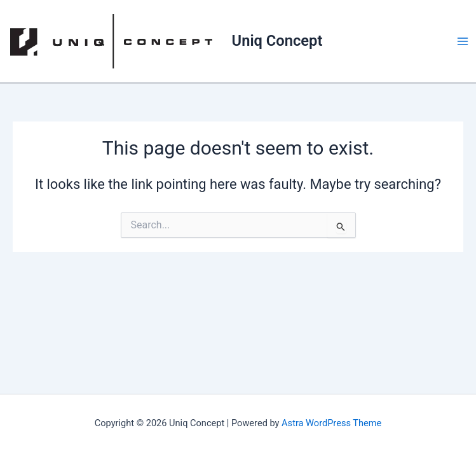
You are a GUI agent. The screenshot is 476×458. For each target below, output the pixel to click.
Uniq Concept (277, 41)
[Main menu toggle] (463, 41)
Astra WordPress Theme (331, 423)
